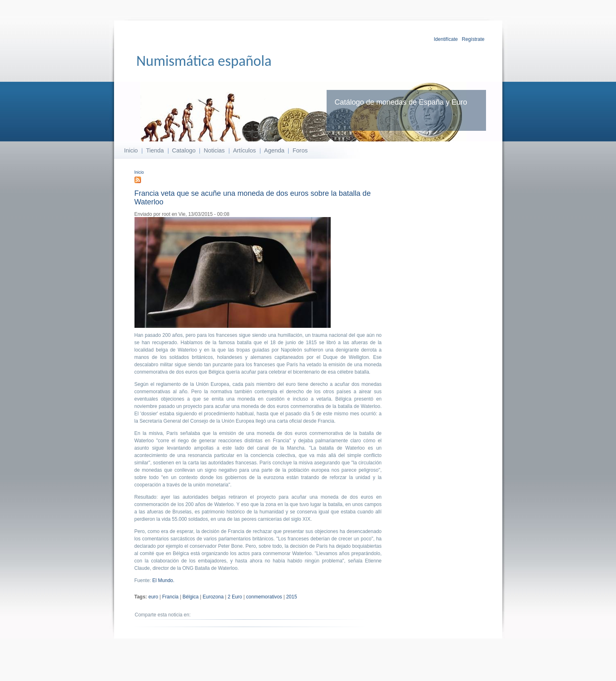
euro (153, 597)
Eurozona (213, 597)
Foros (300, 150)
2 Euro (235, 597)
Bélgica (191, 597)
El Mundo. (164, 580)
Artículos (244, 150)
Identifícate (446, 39)
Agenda (274, 150)
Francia (170, 597)
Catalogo (184, 150)
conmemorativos (264, 597)
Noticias (214, 150)
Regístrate (473, 39)
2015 (292, 597)
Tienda (155, 150)
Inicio (131, 150)
